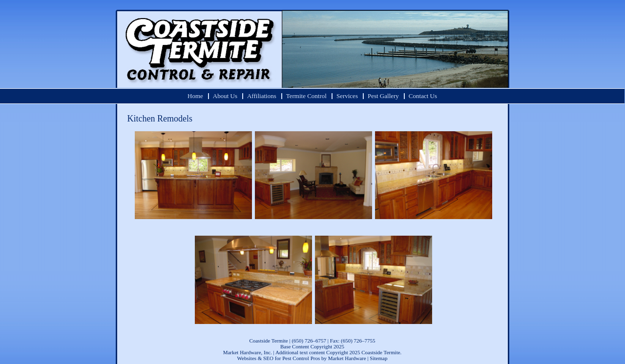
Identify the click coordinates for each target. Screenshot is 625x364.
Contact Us (423, 96)
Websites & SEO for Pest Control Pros (279, 358)
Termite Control (306, 96)
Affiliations (262, 96)
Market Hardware (347, 358)
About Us (225, 96)
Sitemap (378, 358)
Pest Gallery (383, 96)
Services (347, 96)
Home (195, 96)
